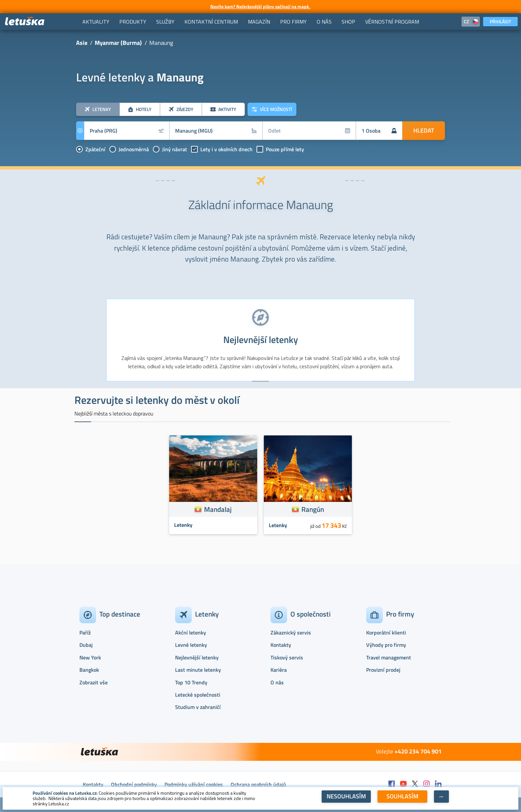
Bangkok (89, 670)
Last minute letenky (198, 670)
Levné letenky (191, 645)
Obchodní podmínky (134, 784)
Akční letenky (191, 633)
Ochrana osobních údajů (258, 784)
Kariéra (279, 670)
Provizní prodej (383, 670)
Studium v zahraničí (198, 707)
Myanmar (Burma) (118, 43)
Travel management (389, 657)
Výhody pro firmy (386, 645)
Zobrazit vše (94, 682)
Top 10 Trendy (191, 682)
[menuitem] (96, 22)
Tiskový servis (287, 657)
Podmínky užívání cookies (194, 784)
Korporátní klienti (386, 633)
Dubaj (86, 645)
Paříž (85, 633)
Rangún (313, 509)
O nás (277, 682)
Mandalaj (218, 509)
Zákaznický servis (291, 633)
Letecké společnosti (198, 695)
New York (90, 657)
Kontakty (281, 645)
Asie (82, 43)
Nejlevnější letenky (197, 657)
